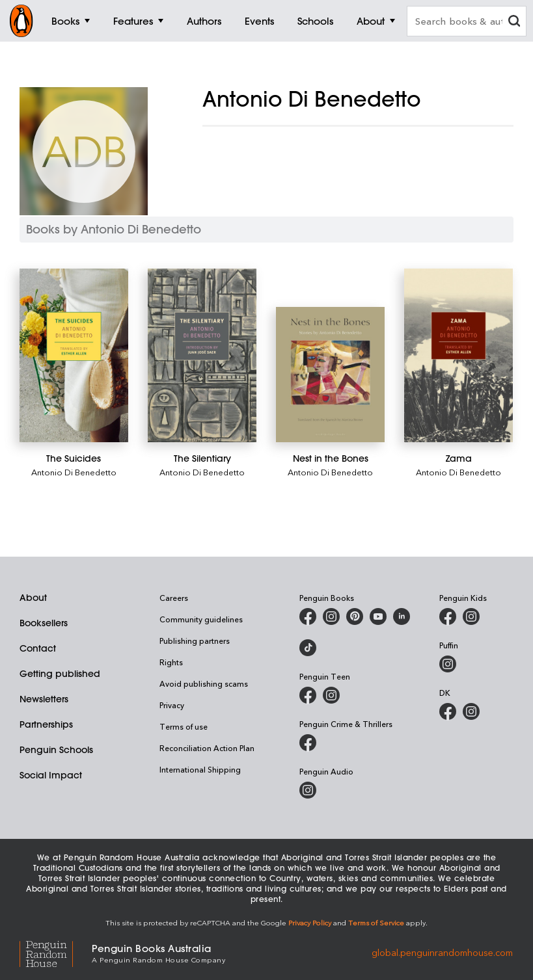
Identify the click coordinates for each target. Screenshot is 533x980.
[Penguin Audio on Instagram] (308, 790)
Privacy (172, 705)
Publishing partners (195, 641)
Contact (38, 648)
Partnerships (46, 724)
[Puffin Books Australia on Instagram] (448, 664)
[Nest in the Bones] (330, 375)
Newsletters (44, 699)
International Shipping (200, 769)
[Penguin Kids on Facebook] (448, 616)
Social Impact (51, 775)
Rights (171, 662)
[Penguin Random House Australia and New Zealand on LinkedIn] (402, 616)
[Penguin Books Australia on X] (355, 616)
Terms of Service (376, 922)
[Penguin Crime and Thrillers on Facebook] (308, 743)
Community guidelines (201, 619)
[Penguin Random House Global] (56, 952)
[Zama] (458, 355)
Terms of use (184, 726)
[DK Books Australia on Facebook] (448, 711)
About (33, 598)
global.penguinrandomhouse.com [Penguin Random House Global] (442, 952)
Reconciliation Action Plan (207, 748)
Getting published (60, 674)
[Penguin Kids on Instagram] (471, 616)
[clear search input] (514, 22)
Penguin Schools (56, 750)
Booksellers (44, 623)
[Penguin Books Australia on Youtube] (378, 616)
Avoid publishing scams (204, 683)
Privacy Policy (310, 922)
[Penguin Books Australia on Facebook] (308, 616)
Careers (174, 598)
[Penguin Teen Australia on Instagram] (331, 695)
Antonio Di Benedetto (74, 472)
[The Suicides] (74, 355)
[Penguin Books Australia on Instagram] (331, 616)
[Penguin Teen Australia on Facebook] (308, 695)
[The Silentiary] (202, 355)
